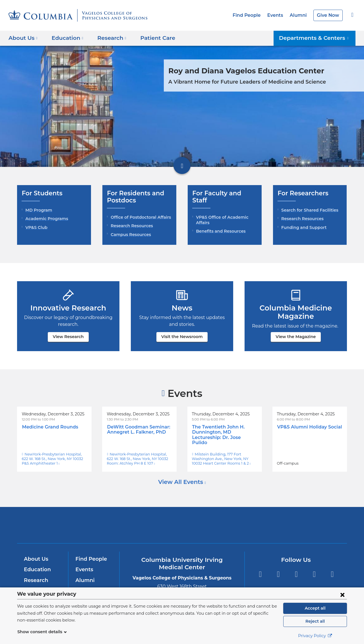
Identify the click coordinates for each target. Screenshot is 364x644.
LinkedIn (314, 569)
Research (35, 575)
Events (278, 15)
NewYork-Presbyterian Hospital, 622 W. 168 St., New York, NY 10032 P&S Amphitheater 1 (52, 454)
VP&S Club (36, 227)
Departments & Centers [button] (317, 38)
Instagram (332, 569)
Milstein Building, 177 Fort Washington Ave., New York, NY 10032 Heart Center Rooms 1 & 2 (224, 454)
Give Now (329, 15)
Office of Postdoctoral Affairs (139, 217)
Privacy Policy (315, 636)
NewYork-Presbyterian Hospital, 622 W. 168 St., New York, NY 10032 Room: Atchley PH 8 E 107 (139, 454)
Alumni (300, 15)
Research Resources (131, 226)
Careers (85, 586)
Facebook (260, 569)
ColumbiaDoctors (264, 520)
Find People (252, 15)
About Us (35, 554)
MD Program (38, 210)
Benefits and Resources (219, 224)
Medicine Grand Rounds (48, 427)
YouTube (296, 569)
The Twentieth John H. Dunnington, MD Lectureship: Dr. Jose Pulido (224, 432)
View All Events (181, 477)
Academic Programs (45, 219)
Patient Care (151, 38)
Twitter (278, 569)
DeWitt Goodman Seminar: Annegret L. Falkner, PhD (136, 429)
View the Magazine (296, 337)
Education (36, 564)
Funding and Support (302, 227)
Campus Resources (130, 235)
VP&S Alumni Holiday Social (308, 427)
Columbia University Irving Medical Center (105, 520)
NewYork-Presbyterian (182, 524)
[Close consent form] (342, 595)
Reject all (315, 621)
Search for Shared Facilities (308, 210)
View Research (68, 337)
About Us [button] (23, 38)
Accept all (315, 608)
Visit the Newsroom (182, 337)
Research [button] (108, 38)
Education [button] (65, 38)
